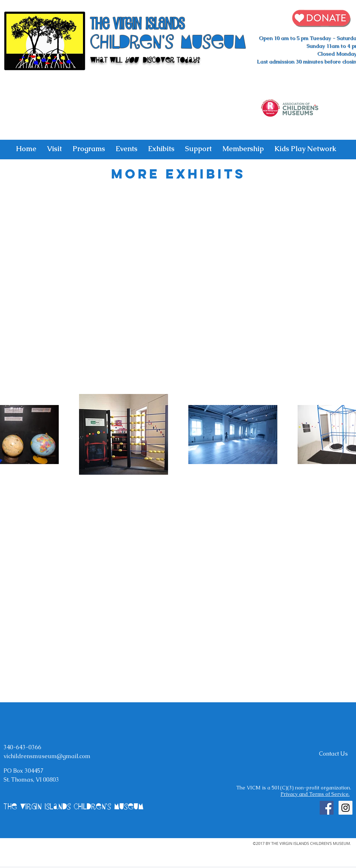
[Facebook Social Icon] (327, 808)
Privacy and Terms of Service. (315, 794)
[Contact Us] (333, 754)
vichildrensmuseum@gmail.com (47, 756)
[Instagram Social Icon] (345, 808)
